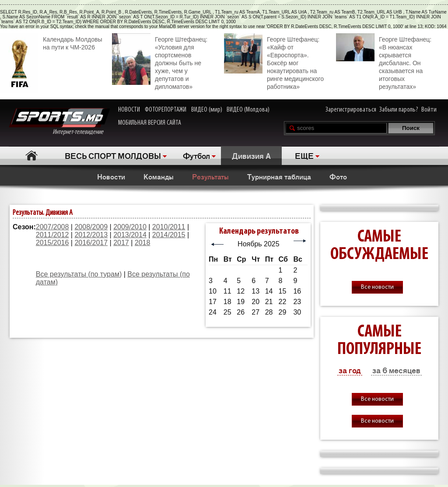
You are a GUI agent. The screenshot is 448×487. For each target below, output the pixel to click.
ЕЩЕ (304, 155)
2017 (121, 243)
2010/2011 (169, 227)
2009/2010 (130, 227)
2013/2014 (130, 235)
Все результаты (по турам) (79, 274)
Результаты (210, 176)
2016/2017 (91, 243)
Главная (31, 156)
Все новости (377, 287)
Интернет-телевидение (59, 122)
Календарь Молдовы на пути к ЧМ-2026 (51, 42)
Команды (159, 176)
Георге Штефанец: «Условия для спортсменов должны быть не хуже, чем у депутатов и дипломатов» (160, 62)
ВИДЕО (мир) (207, 110)
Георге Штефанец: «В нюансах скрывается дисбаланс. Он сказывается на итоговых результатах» (384, 62)
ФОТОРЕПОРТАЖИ (166, 110)
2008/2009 (91, 227)
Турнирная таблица (279, 176)
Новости (111, 176)
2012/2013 (91, 235)
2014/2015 (169, 235)
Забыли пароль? (399, 110)
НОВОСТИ (129, 110)
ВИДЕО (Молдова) (248, 110)
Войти (429, 110)
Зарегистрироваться (351, 110)
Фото (338, 176)
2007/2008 (52, 227)
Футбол (196, 155)
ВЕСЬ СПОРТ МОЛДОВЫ (113, 155)
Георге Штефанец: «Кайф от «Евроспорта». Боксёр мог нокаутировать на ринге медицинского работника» (274, 62)
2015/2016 (52, 243)
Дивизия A (251, 155)
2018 (143, 243)
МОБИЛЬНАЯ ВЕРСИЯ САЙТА (150, 123)
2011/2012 (52, 235)
